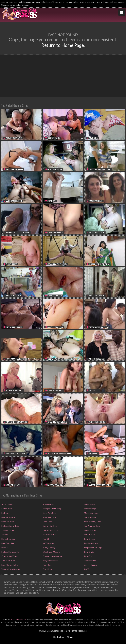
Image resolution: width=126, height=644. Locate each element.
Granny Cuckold (50, 526)
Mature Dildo (90, 517)
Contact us (58, 637)
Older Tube (6, 509)
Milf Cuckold (89, 535)
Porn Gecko (89, 539)
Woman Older (7, 530)
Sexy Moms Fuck (50, 561)
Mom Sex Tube (49, 517)
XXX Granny (48, 543)
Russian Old (48, 504)
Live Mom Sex (90, 561)
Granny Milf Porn (50, 530)
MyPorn (5, 513)
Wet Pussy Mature (51, 552)
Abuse (70, 637)
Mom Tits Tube (91, 513)
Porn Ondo (89, 552)
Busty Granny (49, 548)
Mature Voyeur (8, 517)
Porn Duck (47, 569)
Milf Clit (5, 548)
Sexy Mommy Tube (92, 522)
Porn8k (46, 539)
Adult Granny (7, 504)
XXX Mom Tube (8, 561)
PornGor (88, 556)
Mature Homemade (10, 552)
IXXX (86, 569)
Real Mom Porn (91, 543)
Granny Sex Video (9, 556)
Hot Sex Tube (7, 522)
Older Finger (89, 504)
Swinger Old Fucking (52, 509)
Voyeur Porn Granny (10, 569)
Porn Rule (47, 565)
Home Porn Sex (8, 539)
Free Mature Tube (9, 565)
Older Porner (90, 530)
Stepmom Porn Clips (93, 548)
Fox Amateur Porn (92, 526)
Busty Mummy (90, 565)
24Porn (5, 535)
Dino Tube (47, 522)
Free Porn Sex (7, 543)
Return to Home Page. (63, 45)
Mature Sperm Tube (10, 526)
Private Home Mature (52, 556)
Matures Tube (49, 535)
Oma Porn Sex (49, 513)
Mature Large (90, 509)
